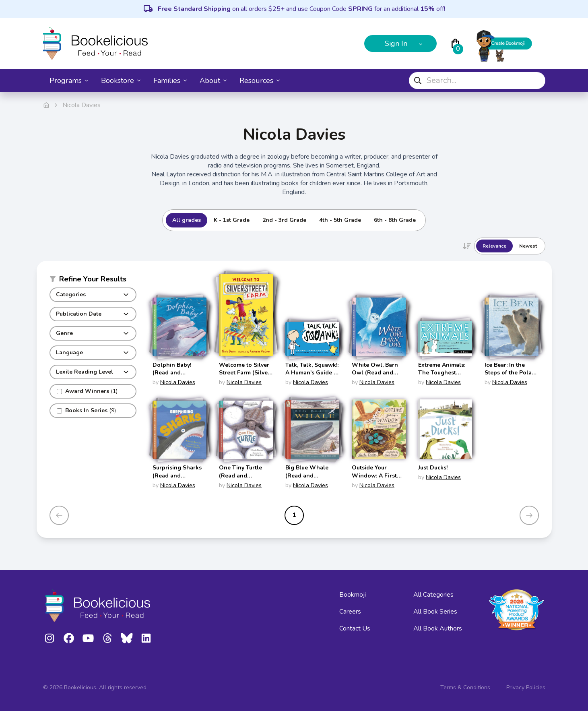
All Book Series (435, 612)
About (213, 81)
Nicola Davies (178, 382)
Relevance (494, 246)
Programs (69, 81)
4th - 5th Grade (340, 220)
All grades (187, 220)
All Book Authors (438, 628)
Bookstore (121, 81)
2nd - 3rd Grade (284, 220)
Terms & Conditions (465, 687)
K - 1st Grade (232, 220)
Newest (528, 246)
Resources (260, 81)
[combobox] (477, 81)
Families (170, 81)
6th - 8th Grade (395, 220)
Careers (350, 612)
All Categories (433, 595)
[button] (93, 281)
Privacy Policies (526, 687)
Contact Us (355, 628)
